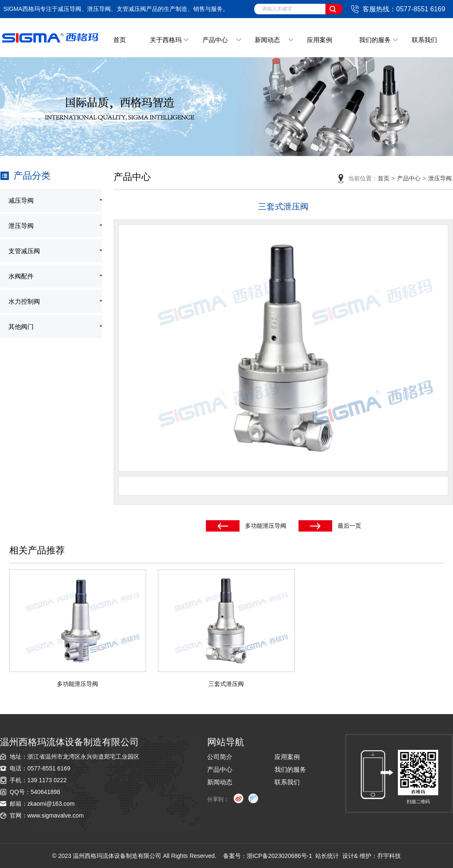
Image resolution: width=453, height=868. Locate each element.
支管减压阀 (24, 251)
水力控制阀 (24, 301)
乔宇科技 (389, 856)
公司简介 (220, 757)
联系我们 (424, 40)
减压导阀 (21, 200)
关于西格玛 (166, 40)
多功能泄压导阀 (266, 526)
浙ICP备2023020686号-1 (280, 856)
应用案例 (320, 40)
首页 (120, 40)
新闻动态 (267, 40)
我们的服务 (375, 40)
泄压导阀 (21, 226)
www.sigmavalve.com (56, 815)
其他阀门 (21, 327)
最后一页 (349, 526)
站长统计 (327, 856)
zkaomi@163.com (51, 804)
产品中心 (215, 40)
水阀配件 (21, 276)
